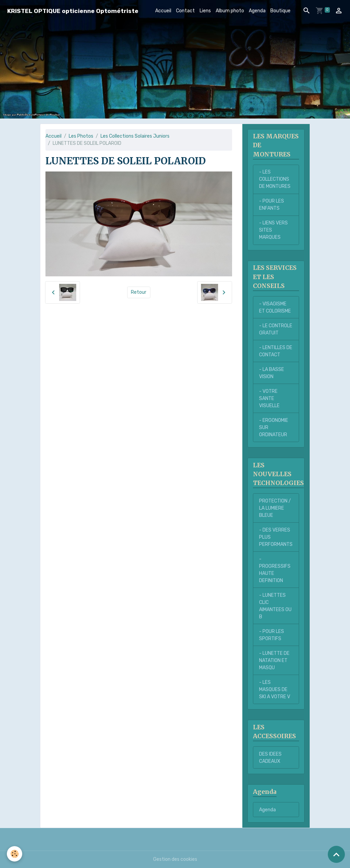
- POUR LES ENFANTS (272, 205)
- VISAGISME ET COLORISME (275, 307)
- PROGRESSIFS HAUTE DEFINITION (275, 570)
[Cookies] (15, 854)
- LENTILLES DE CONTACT (276, 351)
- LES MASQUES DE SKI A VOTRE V (275, 690)
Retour (139, 292)
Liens (205, 11)
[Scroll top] (336, 854)
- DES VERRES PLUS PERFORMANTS (276, 537)
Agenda (257, 11)
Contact (185, 11)
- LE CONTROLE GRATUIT (276, 329)
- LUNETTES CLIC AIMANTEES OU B (275, 606)
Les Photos (81, 136)
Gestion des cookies (175, 859)
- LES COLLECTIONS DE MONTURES (275, 179)
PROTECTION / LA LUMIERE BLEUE (275, 508)
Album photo (230, 11)
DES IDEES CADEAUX (270, 758)
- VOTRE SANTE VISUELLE (269, 398)
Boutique (280, 11)
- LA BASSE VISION (272, 373)
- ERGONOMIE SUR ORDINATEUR (274, 428)
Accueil (163, 11)
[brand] (73, 11)
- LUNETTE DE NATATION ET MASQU (274, 660)
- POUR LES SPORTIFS (272, 635)
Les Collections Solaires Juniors (135, 136)
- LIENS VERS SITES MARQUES (273, 230)
